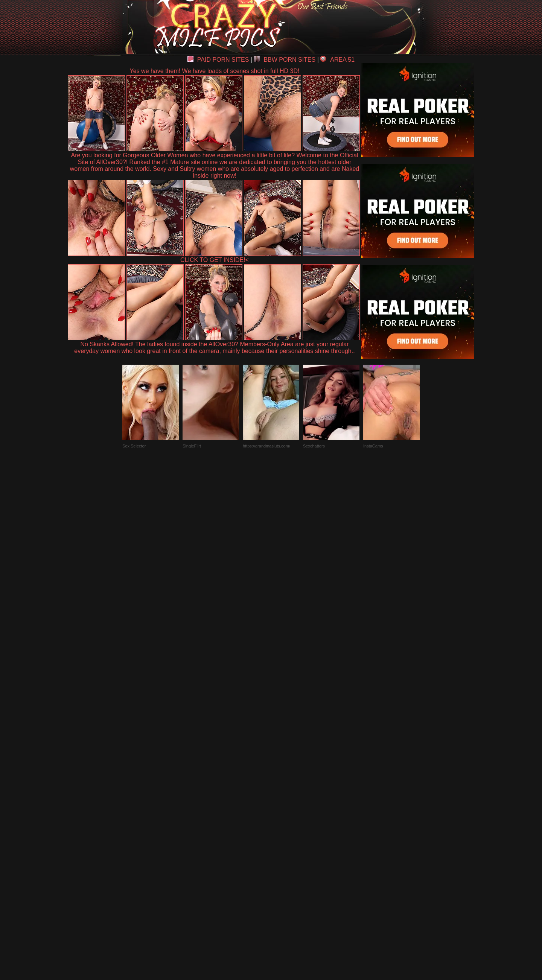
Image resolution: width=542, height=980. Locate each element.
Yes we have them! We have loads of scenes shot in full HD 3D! (215, 71)
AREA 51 (337, 60)
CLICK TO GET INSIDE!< (215, 260)
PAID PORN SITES (218, 60)
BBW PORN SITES (285, 60)
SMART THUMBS (284, 805)
